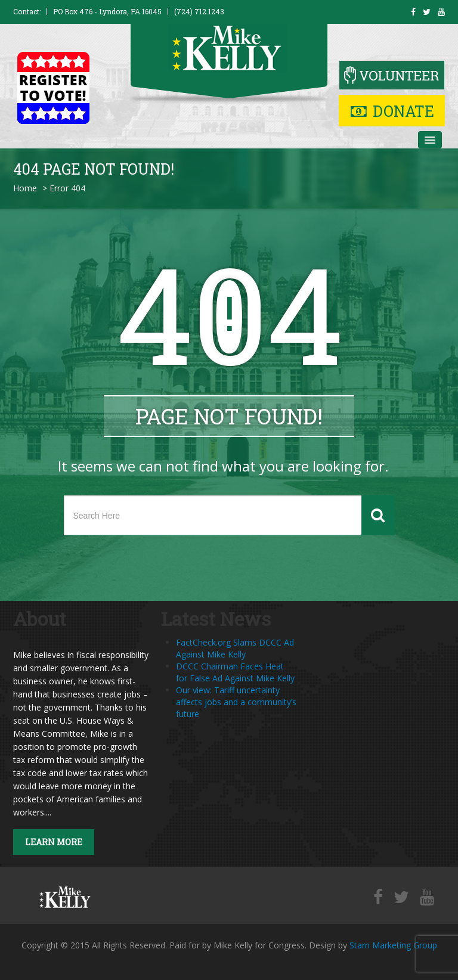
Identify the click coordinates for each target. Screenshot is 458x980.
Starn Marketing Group (393, 945)
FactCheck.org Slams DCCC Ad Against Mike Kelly (235, 648)
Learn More (54, 842)
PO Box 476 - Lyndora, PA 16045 (107, 11)
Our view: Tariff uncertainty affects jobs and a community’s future (236, 702)
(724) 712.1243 (199, 11)
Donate (392, 111)
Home (25, 188)
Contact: (27, 11)
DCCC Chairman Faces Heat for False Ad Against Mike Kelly (235, 672)
